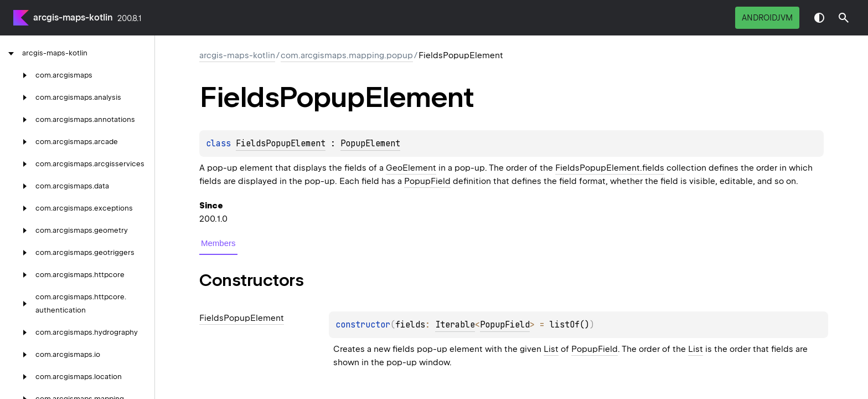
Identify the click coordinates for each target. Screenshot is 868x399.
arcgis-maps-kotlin (73, 17)
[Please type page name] (844, 18)
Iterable (455, 325)
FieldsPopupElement (281, 144)
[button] (844, 18)
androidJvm (767, 18)
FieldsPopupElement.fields (610, 168)
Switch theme (819, 18)
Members (218, 243)
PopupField (427, 181)
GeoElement (411, 168)
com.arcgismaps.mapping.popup (347, 55)
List (551, 349)
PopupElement (370, 144)
